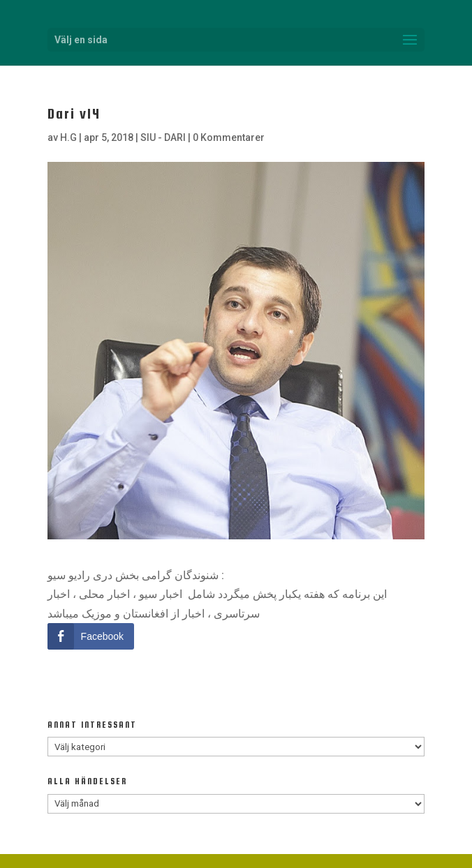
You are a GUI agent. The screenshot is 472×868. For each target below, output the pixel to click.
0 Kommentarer (229, 137)
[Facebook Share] (91, 636)
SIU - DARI (163, 137)
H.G (68, 137)
